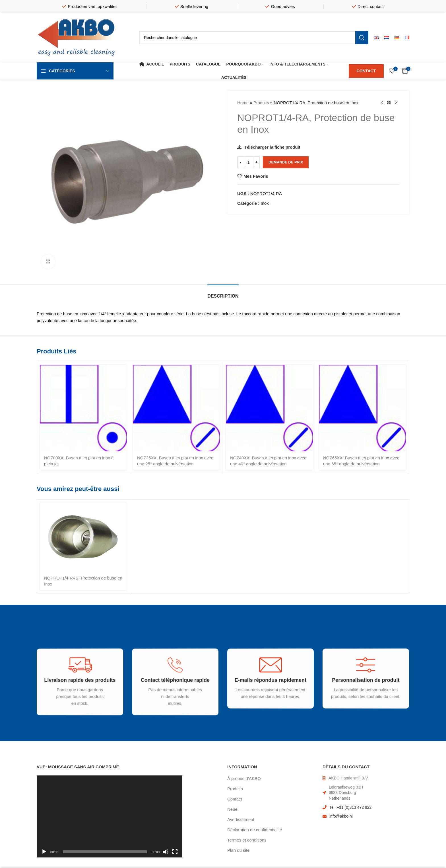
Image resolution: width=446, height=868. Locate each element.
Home (243, 103)
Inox (265, 203)
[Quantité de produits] (249, 162)
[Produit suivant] (396, 103)
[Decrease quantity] (241, 162)
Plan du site (238, 850)
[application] (110, 816)
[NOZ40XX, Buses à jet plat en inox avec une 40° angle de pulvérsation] (269, 408)
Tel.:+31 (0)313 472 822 (350, 807)
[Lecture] (44, 855)
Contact (235, 799)
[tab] (223, 293)
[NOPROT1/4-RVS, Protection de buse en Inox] (83, 537)
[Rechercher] (254, 38)
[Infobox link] (76, 690)
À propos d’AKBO (244, 778)
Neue (232, 809)
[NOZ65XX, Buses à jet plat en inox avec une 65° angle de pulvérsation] (362, 408)
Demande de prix (286, 162)
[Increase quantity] (256, 162)
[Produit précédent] (382, 103)
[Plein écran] (175, 855)
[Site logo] (77, 37)
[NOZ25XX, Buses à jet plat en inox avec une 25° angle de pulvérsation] (176, 408)
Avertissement (241, 819)
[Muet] (166, 855)
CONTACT (366, 71)
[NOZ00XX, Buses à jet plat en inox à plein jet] (83, 408)
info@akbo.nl (341, 816)
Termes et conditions (247, 840)
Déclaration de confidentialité (255, 830)
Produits (261, 103)
